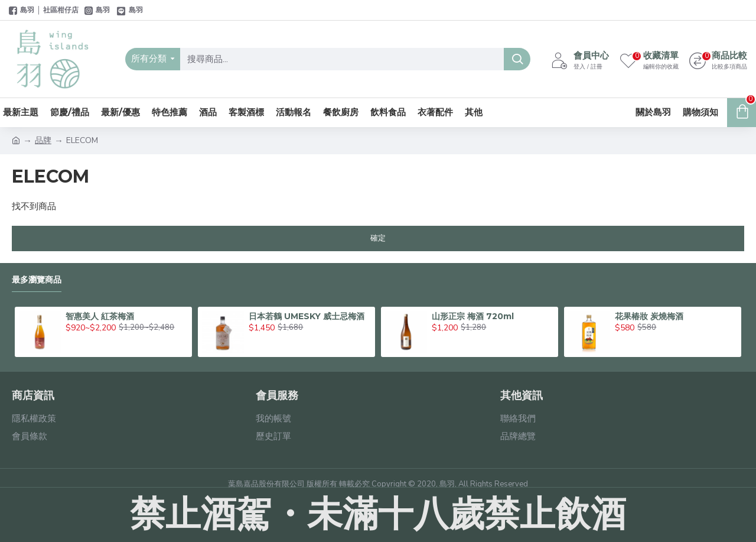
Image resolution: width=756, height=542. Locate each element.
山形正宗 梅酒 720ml (473, 316)
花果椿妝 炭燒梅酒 (649, 316)
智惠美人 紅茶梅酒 (100, 316)
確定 (378, 238)
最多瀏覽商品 (37, 280)
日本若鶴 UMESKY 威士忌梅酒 (307, 316)
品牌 (43, 140)
